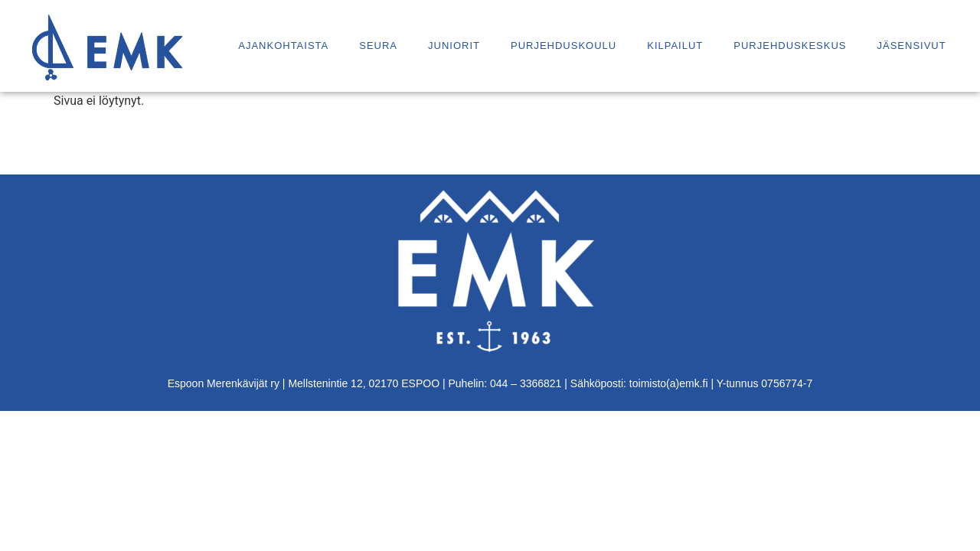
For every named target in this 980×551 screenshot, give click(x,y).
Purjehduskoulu (563, 46)
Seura (378, 46)
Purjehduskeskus (790, 46)
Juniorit (454, 46)
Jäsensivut (911, 46)
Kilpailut (675, 46)
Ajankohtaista (283, 46)
